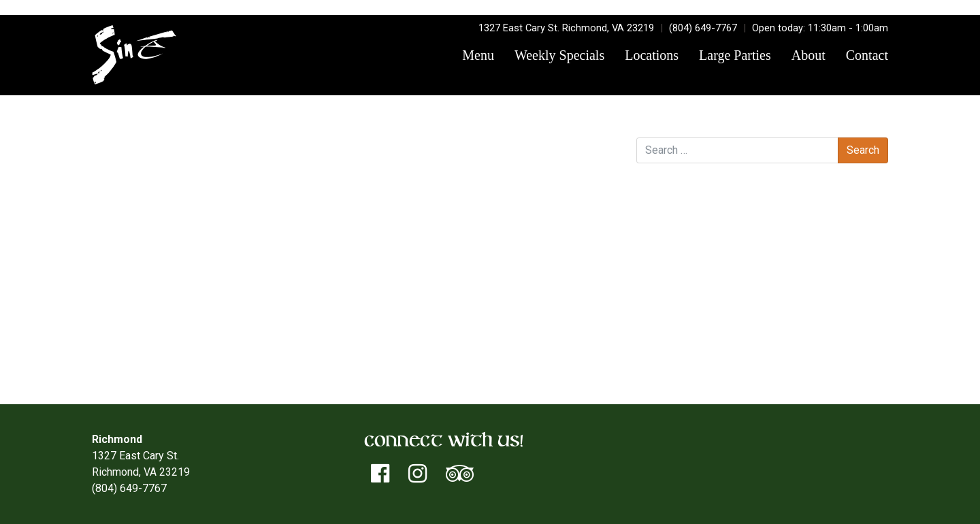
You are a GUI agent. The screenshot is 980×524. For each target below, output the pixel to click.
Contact (867, 55)
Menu (478, 55)
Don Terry (258, 159)
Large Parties (735, 55)
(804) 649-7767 (703, 28)
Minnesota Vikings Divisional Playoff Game (198, 175)
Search (653, 124)
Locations (652, 55)
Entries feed (693, 332)
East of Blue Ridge (568, 175)
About (808, 55)
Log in (678, 315)
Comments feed (702, 348)
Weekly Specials (559, 55)
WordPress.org (700, 364)
